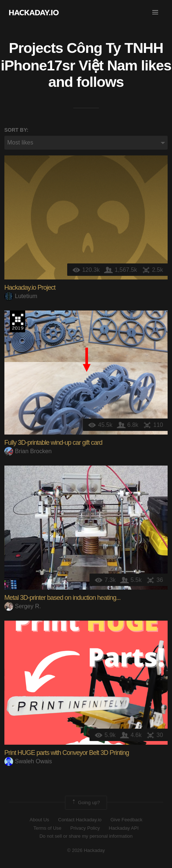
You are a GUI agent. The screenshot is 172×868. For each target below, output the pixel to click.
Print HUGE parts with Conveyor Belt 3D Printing (67, 753)
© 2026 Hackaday (86, 850)
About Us (39, 820)
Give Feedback (126, 820)
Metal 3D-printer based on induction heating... (62, 598)
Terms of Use (47, 828)
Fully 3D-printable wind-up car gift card (53, 443)
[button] (155, 12)
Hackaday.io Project (30, 288)
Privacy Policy (85, 828)
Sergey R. (23, 606)
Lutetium (21, 296)
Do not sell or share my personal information (86, 836)
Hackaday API (124, 828)
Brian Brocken (28, 451)
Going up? (85, 803)
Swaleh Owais (28, 761)
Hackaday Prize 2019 (18, 321)
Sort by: (16, 130)
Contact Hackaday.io (80, 820)
